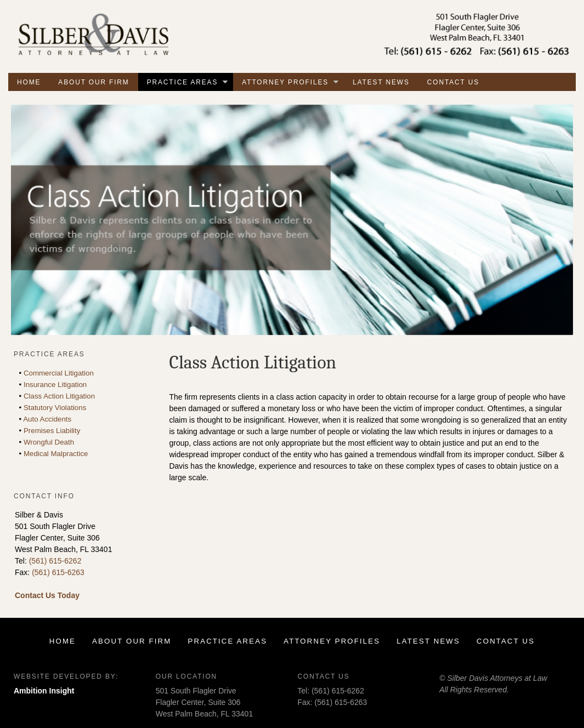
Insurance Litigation (55, 385)
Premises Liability (52, 431)
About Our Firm (93, 82)
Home (29, 82)
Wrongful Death (49, 442)
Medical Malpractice (56, 454)
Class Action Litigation (59, 396)
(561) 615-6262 (55, 561)
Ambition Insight (44, 691)
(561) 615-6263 (58, 572)
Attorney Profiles (290, 83)
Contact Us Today (47, 595)
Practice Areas (188, 83)
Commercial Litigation (59, 373)
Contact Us (453, 82)
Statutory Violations (55, 408)
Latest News (381, 82)
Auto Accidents (47, 419)
